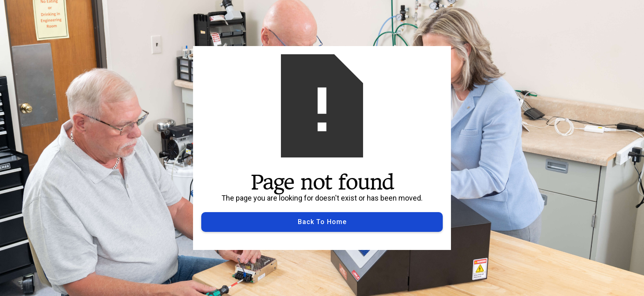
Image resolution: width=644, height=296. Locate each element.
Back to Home (322, 222)
